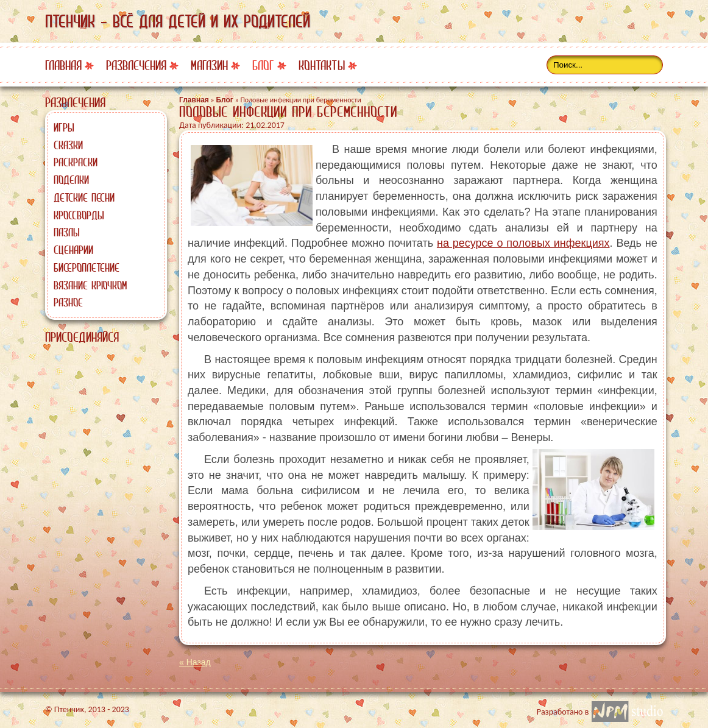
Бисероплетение (87, 267)
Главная (63, 65)
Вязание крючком (90, 285)
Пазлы (67, 232)
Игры (64, 127)
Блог (263, 65)
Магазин (209, 65)
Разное (68, 302)
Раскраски (76, 162)
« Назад (195, 662)
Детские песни (84, 197)
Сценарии (73, 250)
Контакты (322, 65)
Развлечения (136, 65)
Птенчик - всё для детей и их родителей (178, 21)
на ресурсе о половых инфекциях (523, 243)
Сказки (68, 145)
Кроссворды (79, 215)
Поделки (71, 180)
